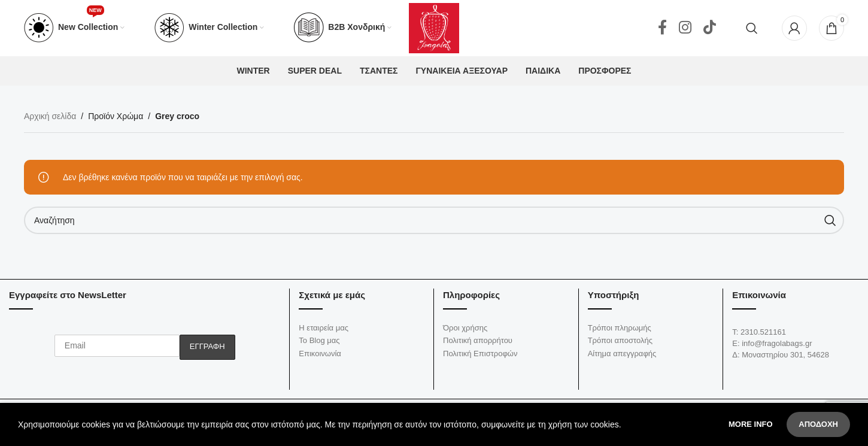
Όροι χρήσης (465, 331)
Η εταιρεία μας (324, 331)
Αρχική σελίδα (50, 120)
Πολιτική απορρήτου (478, 344)
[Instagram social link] (685, 30)
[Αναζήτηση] (752, 30)
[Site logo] (434, 29)
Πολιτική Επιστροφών (480, 357)
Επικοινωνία (320, 357)
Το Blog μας (319, 344)
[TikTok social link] (710, 30)
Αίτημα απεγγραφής (622, 357)
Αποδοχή (818, 424)
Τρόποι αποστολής (620, 344)
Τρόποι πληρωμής (620, 331)
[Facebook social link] (662, 30)
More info (752, 424)
